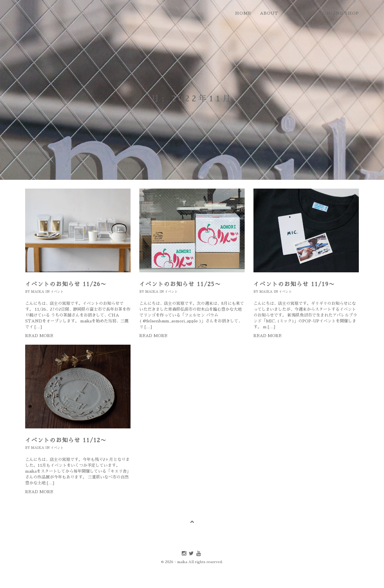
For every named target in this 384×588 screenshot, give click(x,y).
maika (38, 292)
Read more (39, 336)
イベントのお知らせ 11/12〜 (66, 440)
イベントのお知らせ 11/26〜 (66, 284)
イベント (57, 292)
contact (300, 13)
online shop (341, 13)
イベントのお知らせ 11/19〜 (294, 284)
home (243, 13)
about (269, 13)
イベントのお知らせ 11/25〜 (180, 284)
